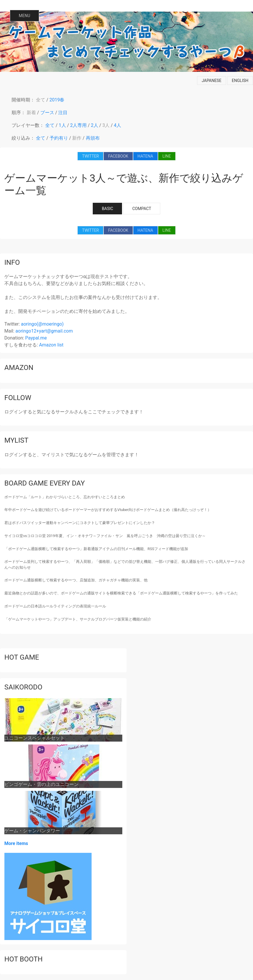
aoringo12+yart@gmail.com (44, 331)
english (240, 81)
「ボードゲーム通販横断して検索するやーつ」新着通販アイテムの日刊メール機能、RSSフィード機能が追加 (96, 549)
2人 (95, 125)
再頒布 (93, 138)
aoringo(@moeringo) (42, 324)
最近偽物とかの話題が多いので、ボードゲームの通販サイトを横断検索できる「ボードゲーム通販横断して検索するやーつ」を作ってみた (121, 593)
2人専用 (78, 125)
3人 (106, 125)
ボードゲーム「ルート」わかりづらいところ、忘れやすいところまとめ (65, 497)
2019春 (57, 100)
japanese (212, 81)
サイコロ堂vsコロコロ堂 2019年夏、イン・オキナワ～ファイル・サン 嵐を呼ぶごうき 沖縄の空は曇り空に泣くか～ (105, 536)
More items (16, 843)
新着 (31, 113)
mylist (16, 440)
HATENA (145, 156)
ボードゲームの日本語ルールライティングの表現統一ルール (55, 606)
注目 (63, 113)
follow (18, 398)
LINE (167, 156)
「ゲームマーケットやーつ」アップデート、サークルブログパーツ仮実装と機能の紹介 (78, 619)
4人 (118, 125)
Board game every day (45, 483)
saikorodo (23, 687)
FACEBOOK (118, 156)
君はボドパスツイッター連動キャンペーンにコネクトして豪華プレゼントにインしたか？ (80, 523)
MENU (24, 16)
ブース (47, 113)
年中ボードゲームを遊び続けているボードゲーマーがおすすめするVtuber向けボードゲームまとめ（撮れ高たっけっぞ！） (108, 510)
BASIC (107, 209)
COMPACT (142, 209)
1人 (62, 125)
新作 (77, 138)
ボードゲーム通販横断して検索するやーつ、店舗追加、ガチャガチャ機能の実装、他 (76, 580)
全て (41, 100)
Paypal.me (36, 338)
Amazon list (51, 345)
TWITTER (90, 156)
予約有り (59, 138)
